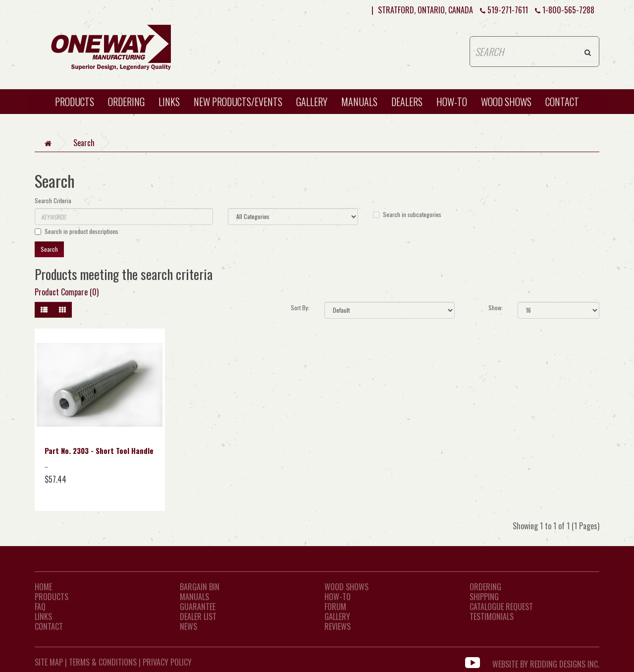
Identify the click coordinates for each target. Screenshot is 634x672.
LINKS (43, 616)
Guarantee (198, 607)
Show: (496, 308)
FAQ (40, 607)
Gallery (312, 102)
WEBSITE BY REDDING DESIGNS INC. (546, 662)
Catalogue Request (501, 607)
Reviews (338, 626)
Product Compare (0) (67, 292)
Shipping (484, 597)
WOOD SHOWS (506, 102)
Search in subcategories (407, 214)
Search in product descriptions (77, 231)
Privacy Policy (167, 662)
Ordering (126, 102)
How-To (338, 597)
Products (75, 102)
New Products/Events (238, 102)
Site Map (49, 662)
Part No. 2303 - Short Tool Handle (99, 450)
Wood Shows (346, 587)
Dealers (407, 102)
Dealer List (198, 616)
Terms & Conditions (103, 662)
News (188, 626)
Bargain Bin (200, 587)
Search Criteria (53, 200)
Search (84, 143)
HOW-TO (452, 102)
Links (169, 102)
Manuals (359, 102)
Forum (335, 607)
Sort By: (300, 308)
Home (43, 587)
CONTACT (562, 102)
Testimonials (492, 616)
